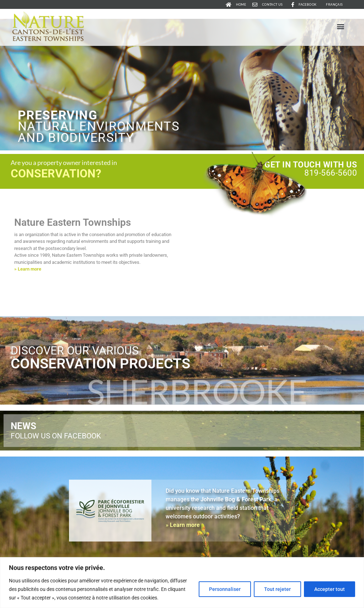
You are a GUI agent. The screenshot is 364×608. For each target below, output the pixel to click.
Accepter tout (330, 589)
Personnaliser (225, 589)
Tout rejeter (277, 589)
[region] (182, 583)
